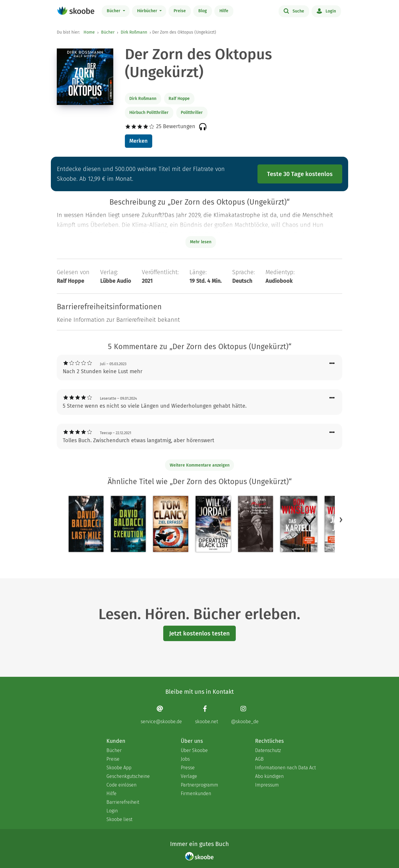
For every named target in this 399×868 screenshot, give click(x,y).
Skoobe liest (119, 819)
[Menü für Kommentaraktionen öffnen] (332, 364)
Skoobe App (119, 768)
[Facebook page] (206, 715)
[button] (341, 519)
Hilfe (224, 11)
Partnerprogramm (199, 785)
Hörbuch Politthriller (149, 113)
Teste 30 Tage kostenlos (300, 174)
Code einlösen (121, 785)
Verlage (189, 776)
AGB (259, 759)
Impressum (267, 785)
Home (89, 32)
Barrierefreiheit (123, 802)
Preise (180, 11)
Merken (138, 141)
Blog (203, 11)
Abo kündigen (269, 776)
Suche (294, 11)
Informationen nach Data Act (285, 768)
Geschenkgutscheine (128, 776)
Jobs (185, 759)
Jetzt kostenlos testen (199, 633)
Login (326, 11)
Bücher (114, 11)
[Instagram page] (245, 715)
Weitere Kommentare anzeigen (200, 465)
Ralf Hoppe (179, 99)
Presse (188, 768)
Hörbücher (148, 11)
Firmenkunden (196, 794)
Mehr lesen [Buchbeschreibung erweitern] (201, 242)
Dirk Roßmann (134, 32)
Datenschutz (268, 750)
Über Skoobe (194, 750)
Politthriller (192, 113)
